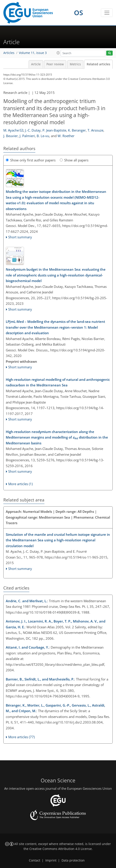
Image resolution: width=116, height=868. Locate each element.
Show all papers (74, 160)
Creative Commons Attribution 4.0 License (61, 849)
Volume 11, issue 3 (33, 53)
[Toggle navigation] (107, 13)
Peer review (55, 64)
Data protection (73, 860)
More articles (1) (20, 484)
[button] (58, 53)
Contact (35, 860)
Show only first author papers (31, 160)
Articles (9, 53)
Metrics (75, 64)
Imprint (51, 860)
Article (36, 64)
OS (79, 13)
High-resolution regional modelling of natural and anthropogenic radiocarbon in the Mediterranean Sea (58, 382)
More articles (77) (21, 737)
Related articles (98, 64)
